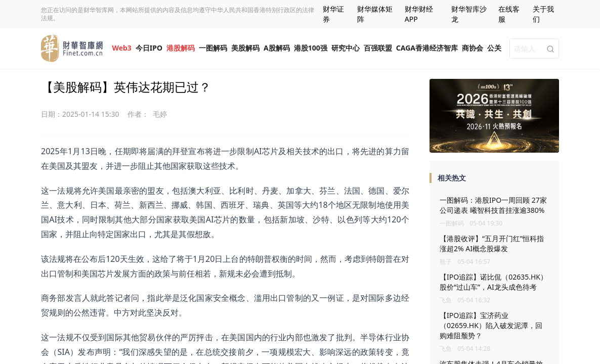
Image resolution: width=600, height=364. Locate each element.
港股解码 (181, 48)
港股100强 (311, 48)
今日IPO (149, 48)
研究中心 (346, 48)
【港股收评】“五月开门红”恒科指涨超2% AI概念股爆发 (492, 243)
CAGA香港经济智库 (427, 48)
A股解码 (277, 48)
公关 (494, 48)
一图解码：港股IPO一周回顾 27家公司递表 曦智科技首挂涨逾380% (493, 205)
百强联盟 (378, 48)
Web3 (121, 48)
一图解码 (213, 48)
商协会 (473, 48)
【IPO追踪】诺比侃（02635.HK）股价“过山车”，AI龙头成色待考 (494, 282)
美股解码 (245, 48)
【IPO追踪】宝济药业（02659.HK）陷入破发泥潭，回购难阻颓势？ (491, 325)
